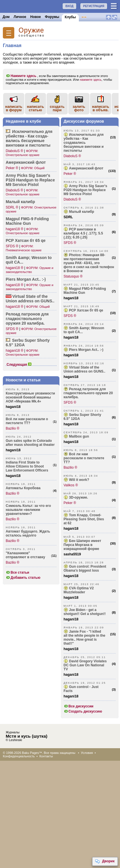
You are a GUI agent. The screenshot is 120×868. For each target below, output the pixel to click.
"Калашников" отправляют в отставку (25, 555)
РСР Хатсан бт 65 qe (26, 240)
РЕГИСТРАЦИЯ (94, 6)
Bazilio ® (13, 428)
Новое (36, 17)
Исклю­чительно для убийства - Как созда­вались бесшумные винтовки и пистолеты (29, 138)
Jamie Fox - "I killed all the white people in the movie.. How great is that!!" (85, 638)
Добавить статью (23, 578)
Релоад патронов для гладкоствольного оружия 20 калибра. (88, 393)
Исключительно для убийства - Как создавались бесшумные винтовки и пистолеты (84, 143)
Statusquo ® (73, 276)
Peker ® (12, 168)
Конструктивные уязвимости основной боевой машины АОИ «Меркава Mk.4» (30, 397)
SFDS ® (12, 246)
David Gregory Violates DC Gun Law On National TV (85, 665)
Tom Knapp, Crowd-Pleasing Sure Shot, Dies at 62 (84, 519)
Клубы (70, 17)
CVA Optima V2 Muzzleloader (79, 590)
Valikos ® (71, 485)
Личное (20, 17)
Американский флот (86, 168)
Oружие (31, 30)
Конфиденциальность (19, 756)
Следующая (19, 365)
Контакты (46, 756)
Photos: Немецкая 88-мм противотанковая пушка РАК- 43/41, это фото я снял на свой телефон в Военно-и (89, 263)
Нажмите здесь (21, 76)
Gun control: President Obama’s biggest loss (85, 568)
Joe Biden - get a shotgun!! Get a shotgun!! (85, 612)
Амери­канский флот (26, 162)
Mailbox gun (79, 436)
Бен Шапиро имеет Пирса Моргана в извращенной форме (83, 545)
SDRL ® (12, 207)
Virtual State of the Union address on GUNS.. (30, 299)
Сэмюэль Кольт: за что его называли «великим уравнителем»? (28, 510)
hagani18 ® (15, 229)
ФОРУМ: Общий (33, 168)
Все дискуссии (79, 706)
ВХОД (69, 6)
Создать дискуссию (83, 711)
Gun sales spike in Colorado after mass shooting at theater (30, 443)
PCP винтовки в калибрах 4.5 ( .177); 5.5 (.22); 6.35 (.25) (83, 233)
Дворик (105, 861)
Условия (87, 753)
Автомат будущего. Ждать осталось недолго (28, 533)
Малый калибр (20, 202)
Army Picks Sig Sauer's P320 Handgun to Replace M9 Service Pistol (30, 180)
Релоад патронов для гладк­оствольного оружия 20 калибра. (27, 319)
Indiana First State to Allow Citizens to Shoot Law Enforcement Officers (27, 466)
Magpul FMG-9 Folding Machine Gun (27, 221)
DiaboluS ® (14, 151)
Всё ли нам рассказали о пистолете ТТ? (27, 421)
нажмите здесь (91, 80)
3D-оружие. (79, 497)
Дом (6, 17)
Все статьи (17, 572)
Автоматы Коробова (23, 488)
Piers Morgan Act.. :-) (26, 279)
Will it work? (79, 480)
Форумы (52, 17)
